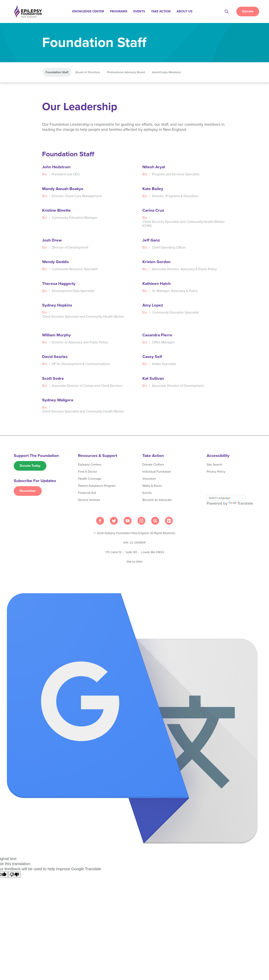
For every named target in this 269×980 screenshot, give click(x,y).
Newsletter (28, 491)
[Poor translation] (14, 875)
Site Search (214, 465)
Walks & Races (152, 486)
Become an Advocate (157, 500)
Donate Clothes (153, 465)
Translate (241, 504)
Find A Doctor (88, 472)
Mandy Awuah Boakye (63, 189)
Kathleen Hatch (157, 284)
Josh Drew (52, 240)
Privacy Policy (216, 472)
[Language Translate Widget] (226, 498)
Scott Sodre (53, 379)
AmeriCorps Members (166, 72)
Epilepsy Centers (90, 465)
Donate (248, 11)
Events (139, 12)
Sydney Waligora (58, 400)
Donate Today (30, 466)
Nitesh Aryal (154, 167)
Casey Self (152, 357)
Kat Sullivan (153, 379)
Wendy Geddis (55, 262)
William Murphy (56, 335)
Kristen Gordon (156, 262)
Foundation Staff (57, 72)
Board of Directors (88, 72)
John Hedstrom (56, 167)
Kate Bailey (153, 189)
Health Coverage (90, 479)
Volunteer (149, 479)
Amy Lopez (153, 305)
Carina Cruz (153, 211)
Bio (45, 174)
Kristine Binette (56, 211)
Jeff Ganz (151, 240)
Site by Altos (135, 562)
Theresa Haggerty (59, 284)
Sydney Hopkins (57, 305)
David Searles (55, 357)
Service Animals (89, 500)
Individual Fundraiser (157, 472)
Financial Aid (87, 493)
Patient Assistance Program (97, 486)
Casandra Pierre (157, 335)
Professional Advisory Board (126, 72)
